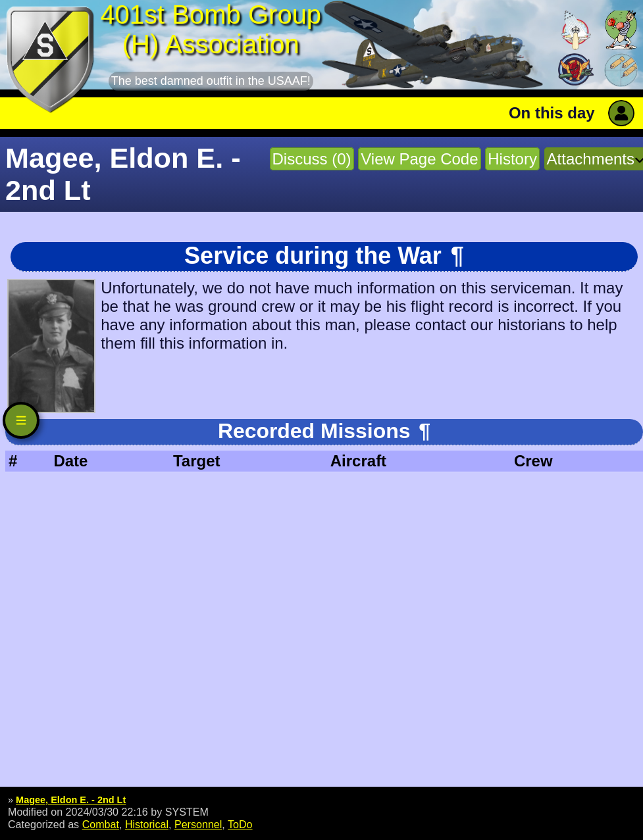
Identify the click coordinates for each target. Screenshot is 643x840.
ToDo (240, 824)
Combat (101, 824)
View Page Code (419, 159)
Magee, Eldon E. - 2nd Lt (71, 800)
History (512, 159)
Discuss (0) (312, 159)
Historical (147, 824)
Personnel (198, 824)
